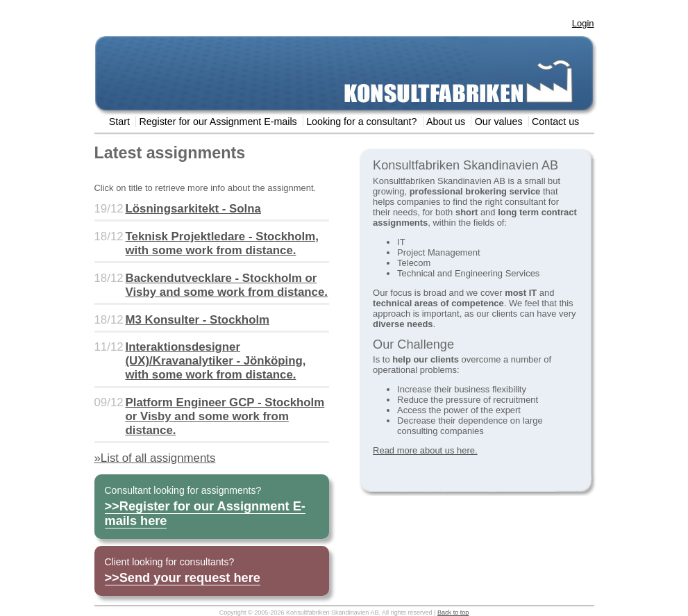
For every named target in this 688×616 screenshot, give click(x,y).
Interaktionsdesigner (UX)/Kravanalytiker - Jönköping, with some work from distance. (216, 361)
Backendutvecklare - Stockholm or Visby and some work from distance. (227, 285)
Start (119, 122)
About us (446, 122)
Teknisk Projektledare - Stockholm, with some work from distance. (222, 243)
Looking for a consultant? (361, 122)
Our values (499, 122)
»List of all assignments (155, 458)
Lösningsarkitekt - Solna (193, 209)
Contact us (555, 122)
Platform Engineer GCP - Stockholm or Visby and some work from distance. (225, 416)
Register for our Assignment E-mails (218, 122)
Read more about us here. (425, 450)
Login (583, 23)
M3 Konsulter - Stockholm (198, 320)
